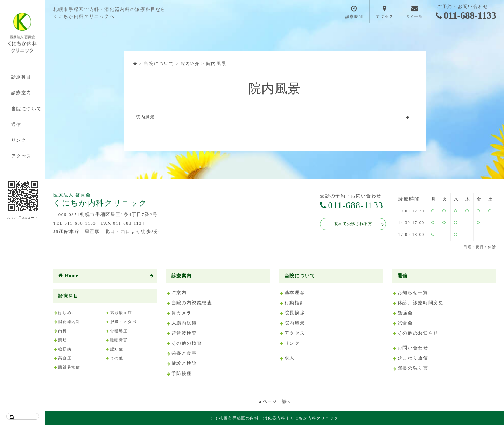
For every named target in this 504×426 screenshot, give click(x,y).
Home (68, 277)
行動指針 (295, 304)
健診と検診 (184, 365)
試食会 (405, 324)
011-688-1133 (466, 16)
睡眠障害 (119, 341)
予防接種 (182, 375)
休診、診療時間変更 (421, 304)
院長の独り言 (413, 369)
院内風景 (146, 118)
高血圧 (65, 359)
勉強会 (405, 314)
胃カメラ (182, 314)
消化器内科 (69, 323)
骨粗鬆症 (119, 332)
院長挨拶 (295, 314)
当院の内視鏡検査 (192, 304)
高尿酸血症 (121, 314)
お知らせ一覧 (413, 294)
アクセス (22, 156)
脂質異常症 (69, 369)
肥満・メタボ (124, 323)
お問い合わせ (413, 349)
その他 (117, 359)
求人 (290, 359)
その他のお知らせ (418, 334)
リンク (19, 140)
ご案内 (179, 294)
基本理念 (295, 294)
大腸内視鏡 (184, 324)
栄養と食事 (184, 355)
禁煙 (62, 341)
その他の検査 (187, 344)
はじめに (67, 314)
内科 (62, 332)
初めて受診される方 (355, 226)
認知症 (117, 350)
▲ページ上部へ (275, 403)
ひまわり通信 (413, 359)
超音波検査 (184, 334)
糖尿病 (65, 350)
